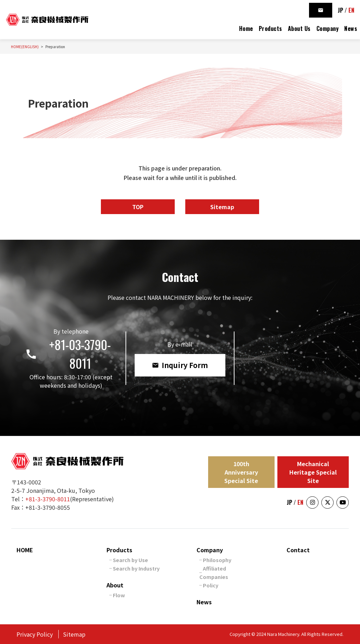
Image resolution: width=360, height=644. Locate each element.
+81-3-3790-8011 (48, 499)
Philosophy (217, 560)
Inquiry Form (180, 365)
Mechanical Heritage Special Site (313, 472)
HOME (25, 550)
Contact (298, 550)
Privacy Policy (35, 634)
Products (271, 28)
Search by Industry (136, 568)
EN (351, 10)
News (351, 28)
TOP (138, 207)
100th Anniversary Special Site (241, 472)
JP (340, 10)
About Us (299, 28)
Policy (211, 585)
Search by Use (130, 560)
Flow (119, 595)
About (115, 585)
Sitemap (222, 207)
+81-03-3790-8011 (68, 354)
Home (246, 28)
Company (328, 28)
